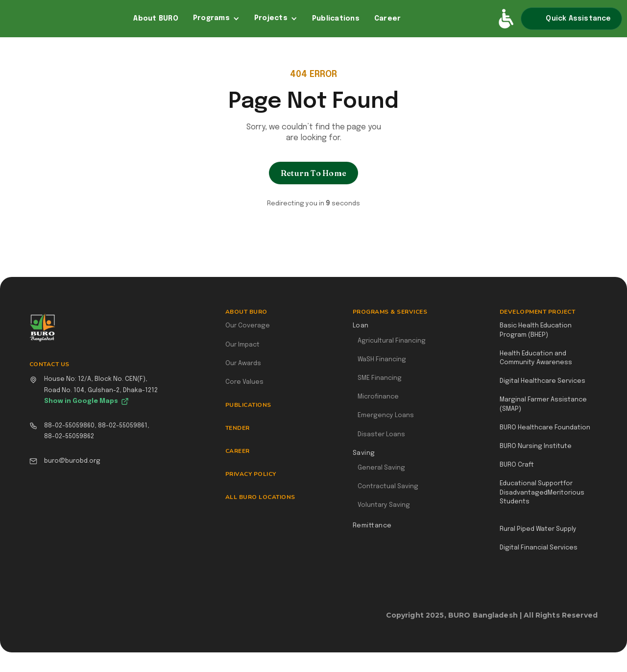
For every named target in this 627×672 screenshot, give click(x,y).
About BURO (156, 19)
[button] (216, 19)
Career (388, 19)
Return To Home (313, 173)
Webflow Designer (594, 621)
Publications (336, 19)
